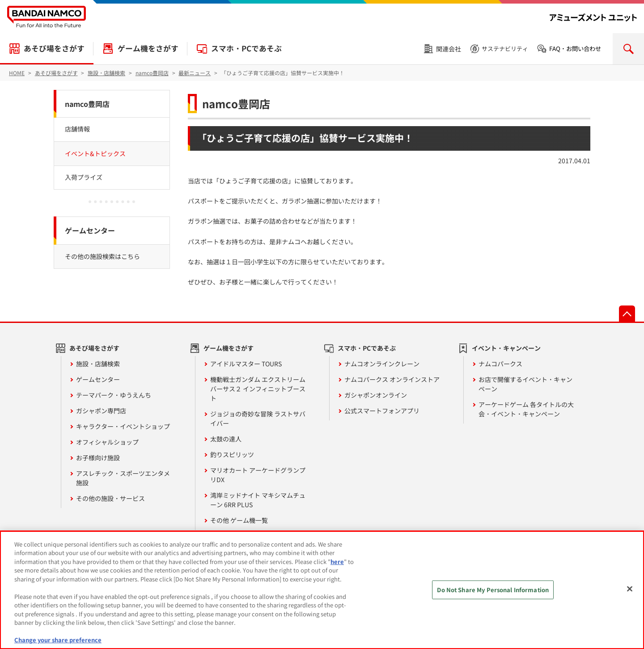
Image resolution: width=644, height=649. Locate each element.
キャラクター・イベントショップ (123, 426)
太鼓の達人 (226, 439)
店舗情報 (77, 129)
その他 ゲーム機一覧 (239, 520)
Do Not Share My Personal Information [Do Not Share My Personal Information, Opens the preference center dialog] (493, 590)
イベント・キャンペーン (506, 348)
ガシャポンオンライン (376, 395)
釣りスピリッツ (232, 454)
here (337, 562)
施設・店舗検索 (98, 364)
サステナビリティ (505, 49)
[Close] (630, 589)
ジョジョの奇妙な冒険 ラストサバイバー (258, 418)
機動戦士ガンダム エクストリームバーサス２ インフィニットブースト (258, 389)
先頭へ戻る (627, 314)
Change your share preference (58, 640)
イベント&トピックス (95, 153)
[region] (322, 590)
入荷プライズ (84, 177)
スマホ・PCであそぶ (246, 48)
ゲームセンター (90, 230)
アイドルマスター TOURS (246, 364)
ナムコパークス (500, 364)
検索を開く (628, 49)
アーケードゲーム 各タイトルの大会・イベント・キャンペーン (526, 409)
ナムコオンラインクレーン (382, 364)
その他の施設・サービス (110, 498)
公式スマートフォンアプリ (382, 411)
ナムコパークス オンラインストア (392, 379)
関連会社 (449, 49)
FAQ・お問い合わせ (575, 49)
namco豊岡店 (236, 104)
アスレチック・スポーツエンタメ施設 (123, 478)
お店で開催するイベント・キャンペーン (525, 384)
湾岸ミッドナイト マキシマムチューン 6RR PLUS (258, 500)
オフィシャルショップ (107, 442)
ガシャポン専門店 (101, 411)
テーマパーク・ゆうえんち (114, 395)
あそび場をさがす (54, 48)
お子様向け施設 (98, 458)
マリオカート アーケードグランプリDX (258, 475)
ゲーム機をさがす (148, 48)
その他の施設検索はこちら (102, 256)
